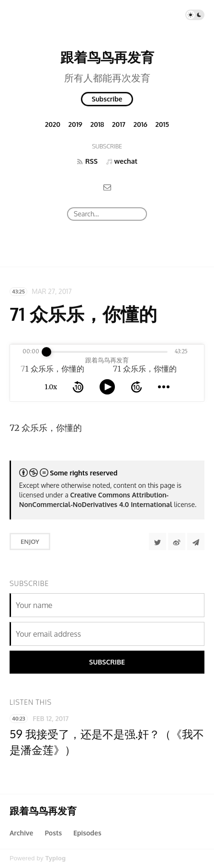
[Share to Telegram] (196, 541)
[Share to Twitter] (158, 541)
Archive (21, 833)
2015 (163, 124)
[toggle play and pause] (107, 387)
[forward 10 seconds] (136, 387)
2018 (97, 124)
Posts (53, 833)
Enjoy (30, 541)
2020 (53, 124)
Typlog (55, 858)
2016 (141, 124)
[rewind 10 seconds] (78, 387)
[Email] (107, 187)
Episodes (87, 833)
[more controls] (164, 387)
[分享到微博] (177, 541)
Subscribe (107, 99)
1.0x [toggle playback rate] (51, 387)
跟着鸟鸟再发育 (107, 57)
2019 (75, 124)
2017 (119, 124)
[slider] (46, 352)
